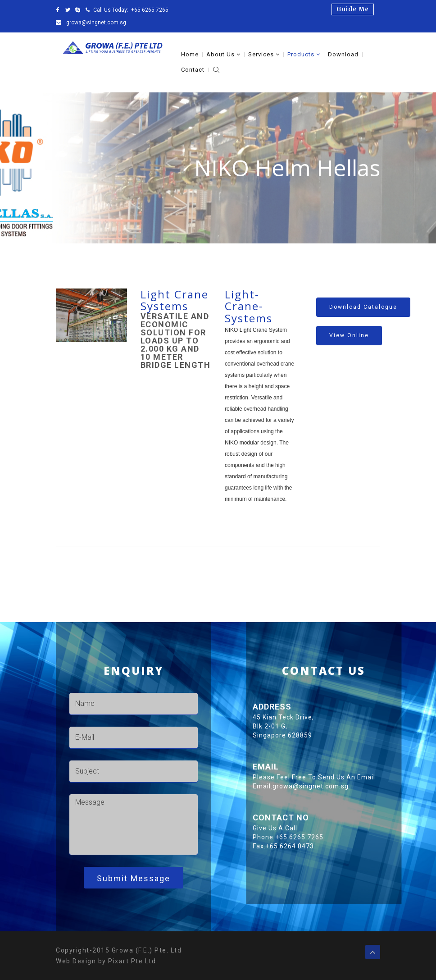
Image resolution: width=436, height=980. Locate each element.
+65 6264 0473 (346, 846)
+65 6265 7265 (150, 10)
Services (264, 55)
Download (343, 55)
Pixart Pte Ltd (132, 961)
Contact (193, 70)
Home (190, 55)
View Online (349, 335)
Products (304, 55)
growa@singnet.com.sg (95, 23)
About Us (223, 55)
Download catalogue (363, 307)
